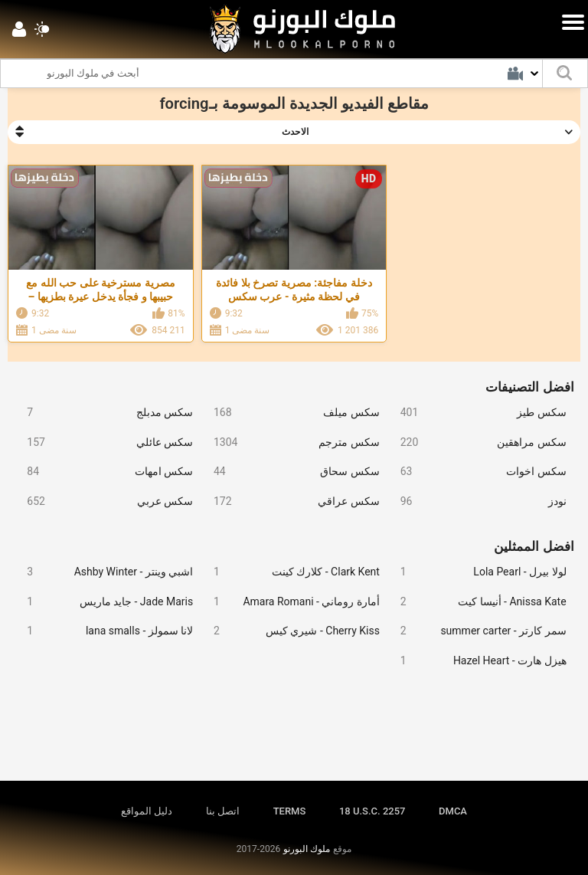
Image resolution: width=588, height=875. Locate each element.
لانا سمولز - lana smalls (104, 631)
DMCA (453, 811)
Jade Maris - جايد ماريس (104, 602)
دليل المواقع (147, 811)
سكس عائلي (104, 442)
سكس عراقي (290, 501)
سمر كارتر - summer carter (477, 631)
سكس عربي (104, 501)
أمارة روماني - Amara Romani (290, 602)
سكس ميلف (290, 413)
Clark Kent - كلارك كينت (290, 572)
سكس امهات (104, 472)
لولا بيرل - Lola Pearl (477, 572)
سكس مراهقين (477, 442)
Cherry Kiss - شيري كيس (290, 631)
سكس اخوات (477, 472)
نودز (477, 501)
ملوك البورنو (307, 849)
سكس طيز (477, 413)
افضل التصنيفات (529, 387)
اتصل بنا (223, 811)
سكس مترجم (290, 442)
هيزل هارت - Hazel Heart (477, 661)
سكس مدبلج (104, 413)
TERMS (290, 811)
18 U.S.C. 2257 (372, 811)
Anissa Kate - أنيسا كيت (477, 602)
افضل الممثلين (534, 546)
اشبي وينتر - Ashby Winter (104, 572)
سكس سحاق (290, 472)
